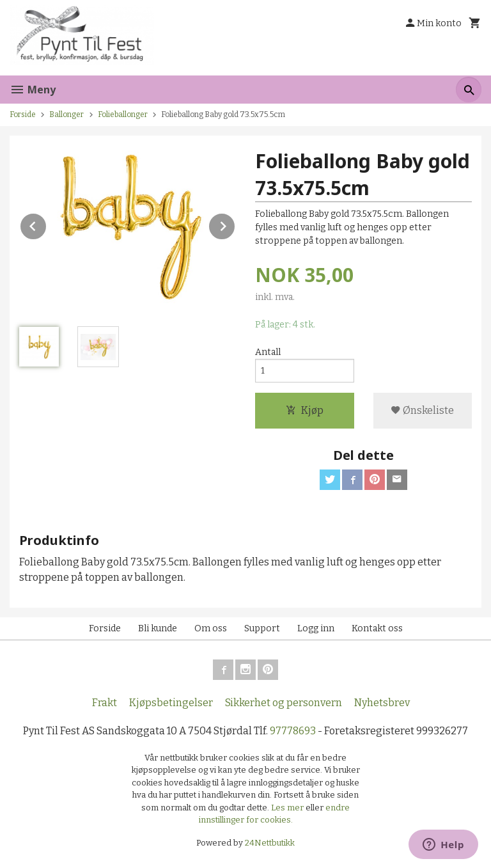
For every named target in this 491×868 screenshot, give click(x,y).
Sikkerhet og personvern (284, 703)
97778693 (293, 731)
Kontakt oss (377, 628)
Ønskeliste (422, 410)
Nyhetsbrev (382, 703)
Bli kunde (158, 628)
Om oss (211, 628)
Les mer (288, 808)
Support (262, 628)
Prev (47, 224)
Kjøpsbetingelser (171, 703)
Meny (33, 90)
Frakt (105, 703)
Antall (268, 352)
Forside (23, 114)
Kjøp (305, 410)
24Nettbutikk (270, 843)
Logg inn (316, 628)
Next (235, 224)
